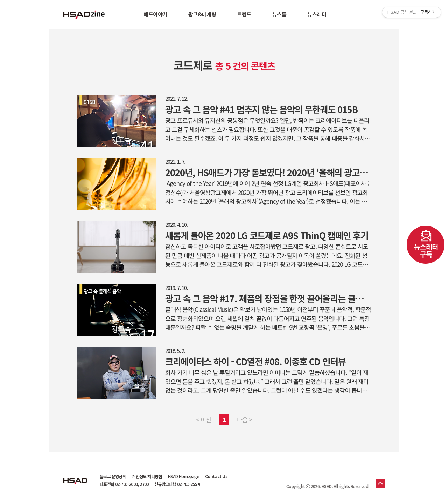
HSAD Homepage (184, 476)
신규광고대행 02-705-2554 (177, 484)
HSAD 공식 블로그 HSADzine (84, 14)
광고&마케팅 (202, 14)
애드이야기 (155, 14)
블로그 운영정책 (113, 476)
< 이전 (204, 420)
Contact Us (216, 476)
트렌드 (244, 14)
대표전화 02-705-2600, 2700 (124, 484)
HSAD (75, 476)
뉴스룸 (279, 14)
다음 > (244, 420)
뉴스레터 (317, 14)
